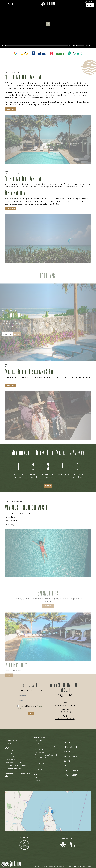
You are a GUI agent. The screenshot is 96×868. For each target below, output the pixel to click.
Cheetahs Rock (40, 764)
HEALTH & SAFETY (71, 770)
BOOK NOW (90, 5)
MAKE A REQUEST (71, 756)
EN (13, 4)
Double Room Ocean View (13, 768)
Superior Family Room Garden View (16, 766)
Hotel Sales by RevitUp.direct (84, 866)
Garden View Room (11, 757)
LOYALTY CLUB (90, 2)
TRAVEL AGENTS (70, 747)
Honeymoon (39, 743)
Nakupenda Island (40, 752)
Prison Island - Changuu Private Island (46, 755)
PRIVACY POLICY (70, 775)
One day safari (39, 749)
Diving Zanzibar (40, 740)
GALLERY (67, 742)
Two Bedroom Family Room (14, 763)
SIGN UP (31, 713)
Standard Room (10, 754)
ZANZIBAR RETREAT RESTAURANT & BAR (18, 775)
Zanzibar (38, 777)
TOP (92, 861)
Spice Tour (38, 767)
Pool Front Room (10, 760)
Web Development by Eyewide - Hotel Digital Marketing (60, 866)
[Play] (3, 45)
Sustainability (9, 743)
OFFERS (67, 738)
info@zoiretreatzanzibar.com (65, 719)
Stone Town (39, 761)
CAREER (67, 766)
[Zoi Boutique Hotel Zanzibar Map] (48, 811)
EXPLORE (38, 775)
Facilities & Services (12, 740)
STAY (7, 748)
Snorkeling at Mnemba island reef (45, 746)
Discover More (10, 385)
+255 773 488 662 (65, 712)
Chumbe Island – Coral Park (43, 758)
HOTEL (7, 738)
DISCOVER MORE (10, 109)
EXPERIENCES (40, 738)
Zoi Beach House (11, 751)
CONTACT (67, 761)
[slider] (36, 45)
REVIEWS (67, 752)
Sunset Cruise (39, 770)
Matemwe (38, 780)
